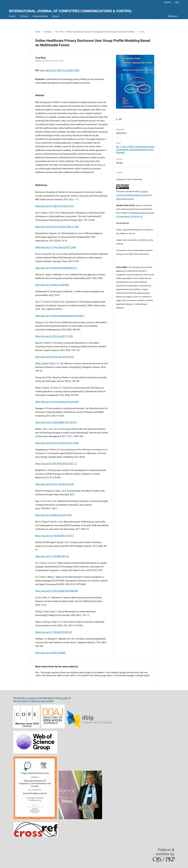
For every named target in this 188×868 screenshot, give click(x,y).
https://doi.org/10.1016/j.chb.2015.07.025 (55, 484)
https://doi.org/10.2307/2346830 (50, 653)
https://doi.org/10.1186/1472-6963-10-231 (55, 206)
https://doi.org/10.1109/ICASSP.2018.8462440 (57, 591)
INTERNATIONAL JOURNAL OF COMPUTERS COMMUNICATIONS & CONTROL (70, 11)
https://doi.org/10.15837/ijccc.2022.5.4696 (59, 70)
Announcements (40, 16)
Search (173, 16)
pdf (120, 119)
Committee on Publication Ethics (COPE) (35, 701)
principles (64, 698)
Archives (24, 16)
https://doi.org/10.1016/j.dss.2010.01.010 (55, 357)
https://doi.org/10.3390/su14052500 (52, 285)
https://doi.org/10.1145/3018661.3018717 (55, 536)
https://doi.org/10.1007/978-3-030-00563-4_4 (56, 268)
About (55, 16)
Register (168, 2)
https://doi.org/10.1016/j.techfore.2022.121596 (57, 227)
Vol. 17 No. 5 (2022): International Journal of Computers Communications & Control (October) (95, 32)
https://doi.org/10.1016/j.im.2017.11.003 (54, 336)
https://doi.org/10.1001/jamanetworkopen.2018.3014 (60, 316)
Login (177, 2)
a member (31, 698)
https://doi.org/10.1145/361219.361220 (54, 632)
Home (38, 32)
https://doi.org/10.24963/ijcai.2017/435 (54, 515)
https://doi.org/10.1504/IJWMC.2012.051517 (56, 422)
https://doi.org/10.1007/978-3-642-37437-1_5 (56, 464)
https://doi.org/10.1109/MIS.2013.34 (52, 556)
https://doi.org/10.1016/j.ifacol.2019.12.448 (55, 247)
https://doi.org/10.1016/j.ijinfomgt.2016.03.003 (57, 402)
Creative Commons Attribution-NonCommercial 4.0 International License (134, 195)
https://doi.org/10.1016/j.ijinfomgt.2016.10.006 (57, 443)
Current (12, 16)
